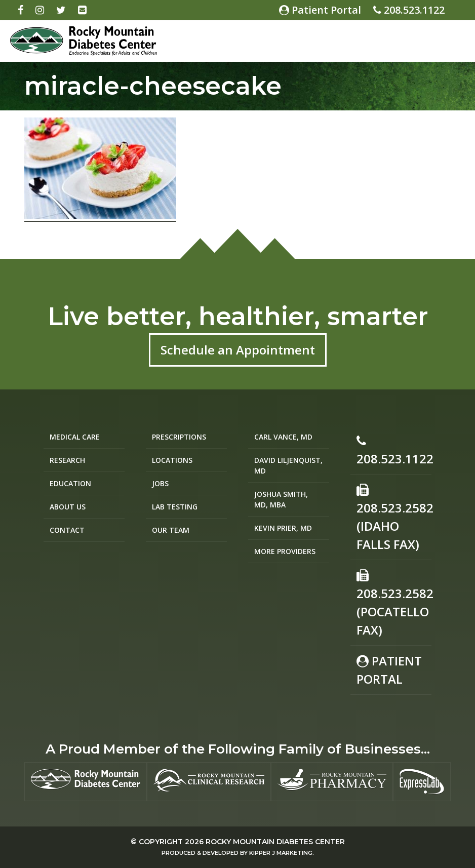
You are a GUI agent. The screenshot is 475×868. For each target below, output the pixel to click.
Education (70, 483)
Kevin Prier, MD (283, 528)
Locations (172, 460)
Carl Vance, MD (283, 437)
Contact (67, 530)
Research (67, 460)
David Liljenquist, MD (288, 465)
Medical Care (75, 437)
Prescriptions (179, 437)
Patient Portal (320, 10)
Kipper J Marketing (281, 853)
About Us (68, 507)
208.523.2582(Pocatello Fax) (394, 604)
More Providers (285, 551)
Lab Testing (175, 507)
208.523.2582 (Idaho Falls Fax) (394, 518)
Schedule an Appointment (238, 350)
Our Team (171, 530)
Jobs (160, 483)
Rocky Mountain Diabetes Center (275, 842)
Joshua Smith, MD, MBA (281, 499)
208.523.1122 (409, 10)
